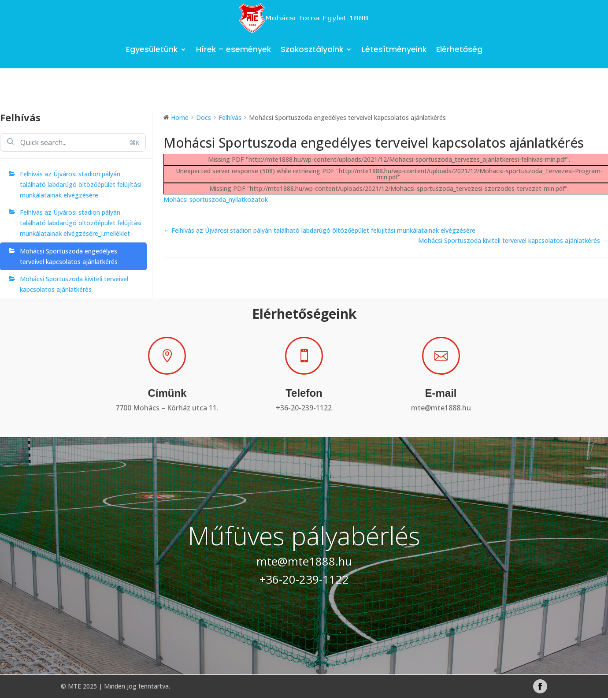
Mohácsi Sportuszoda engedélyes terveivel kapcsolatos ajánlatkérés (69, 256)
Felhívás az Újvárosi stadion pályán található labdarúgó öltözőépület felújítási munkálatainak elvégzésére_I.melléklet (81, 223)
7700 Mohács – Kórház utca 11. (167, 408)
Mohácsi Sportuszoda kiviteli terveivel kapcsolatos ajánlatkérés (74, 284)
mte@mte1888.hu (441, 408)
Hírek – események (234, 49)
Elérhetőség (459, 49)
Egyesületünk (152, 49)
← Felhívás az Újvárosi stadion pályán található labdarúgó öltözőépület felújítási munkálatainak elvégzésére (319, 230)
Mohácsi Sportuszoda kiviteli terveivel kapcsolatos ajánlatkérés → (513, 240)
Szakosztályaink (312, 49)
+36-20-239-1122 (304, 408)
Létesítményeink (394, 49)
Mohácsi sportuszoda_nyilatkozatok (216, 199)
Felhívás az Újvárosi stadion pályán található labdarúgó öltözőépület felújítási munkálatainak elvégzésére (81, 184)
